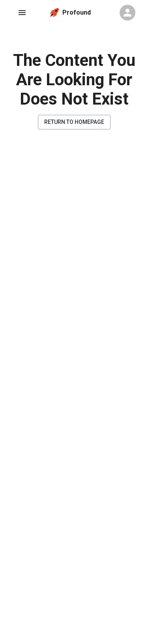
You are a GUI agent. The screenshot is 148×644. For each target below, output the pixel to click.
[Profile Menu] (127, 13)
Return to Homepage (74, 122)
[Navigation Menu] (22, 13)
